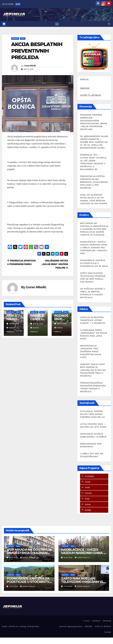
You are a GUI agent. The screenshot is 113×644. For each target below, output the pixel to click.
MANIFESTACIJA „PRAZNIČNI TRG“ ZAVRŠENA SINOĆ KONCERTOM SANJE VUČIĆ (91, 351)
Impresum (96, 621)
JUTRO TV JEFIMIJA (90, 95)
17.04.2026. (14, 586)
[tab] (94, 476)
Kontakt (108, 632)
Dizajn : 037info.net (10, 626)
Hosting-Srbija (33, 626)
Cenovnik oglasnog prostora (71, 626)
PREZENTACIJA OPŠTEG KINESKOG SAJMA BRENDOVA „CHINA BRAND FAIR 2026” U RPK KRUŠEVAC (94, 182)
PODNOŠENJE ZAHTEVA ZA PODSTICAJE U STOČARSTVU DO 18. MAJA (94, 263)
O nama (86, 621)
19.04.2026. (14, 558)
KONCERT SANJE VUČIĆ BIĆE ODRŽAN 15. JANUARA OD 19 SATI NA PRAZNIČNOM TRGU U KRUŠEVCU (93, 370)
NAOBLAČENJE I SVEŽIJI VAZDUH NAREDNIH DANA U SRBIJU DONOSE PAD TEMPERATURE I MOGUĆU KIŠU (94, 248)
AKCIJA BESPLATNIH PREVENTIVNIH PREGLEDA (37, 51)
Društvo (15, 38)
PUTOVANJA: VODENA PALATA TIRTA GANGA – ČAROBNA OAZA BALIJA (92, 414)
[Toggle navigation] (57, 24)
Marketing (107, 621)
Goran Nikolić (30, 66)
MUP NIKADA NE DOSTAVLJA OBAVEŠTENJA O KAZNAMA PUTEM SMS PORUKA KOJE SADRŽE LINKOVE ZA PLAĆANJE (94, 229)
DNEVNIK (85, 88)
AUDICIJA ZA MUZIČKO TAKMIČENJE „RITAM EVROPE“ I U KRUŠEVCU (93, 320)
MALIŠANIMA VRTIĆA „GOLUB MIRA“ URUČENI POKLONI (55, 264)
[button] (109, 24)
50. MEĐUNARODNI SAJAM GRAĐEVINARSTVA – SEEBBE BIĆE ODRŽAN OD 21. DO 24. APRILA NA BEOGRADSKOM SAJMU (94, 142)
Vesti (23, 38)
